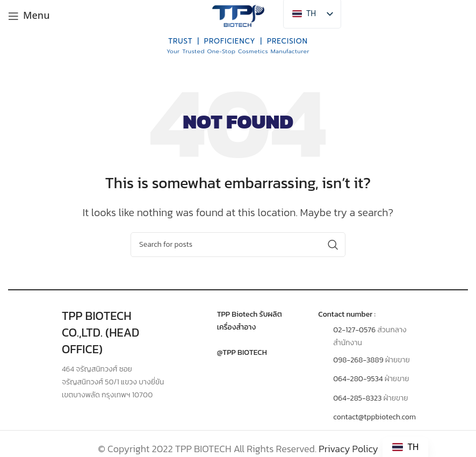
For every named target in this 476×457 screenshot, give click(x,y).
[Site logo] (238, 15)
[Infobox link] (238, 321)
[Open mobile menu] (29, 16)
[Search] (238, 245)
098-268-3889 (358, 360)
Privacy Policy (348, 449)
